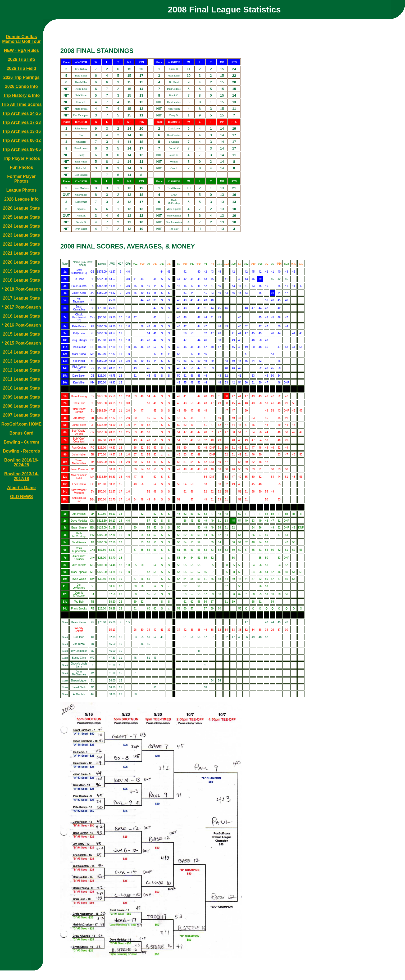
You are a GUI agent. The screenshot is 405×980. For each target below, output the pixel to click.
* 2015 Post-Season (21, 343)
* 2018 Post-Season (21, 289)
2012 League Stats (21, 370)
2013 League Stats (21, 361)
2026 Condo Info (21, 86)
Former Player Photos (21, 179)
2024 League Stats (21, 226)
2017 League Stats (21, 298)
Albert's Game (21, 488)
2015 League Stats (21, 334)
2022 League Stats (21, 244)
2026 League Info (21, 199)
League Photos (22, 190)
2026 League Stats (21, 208)
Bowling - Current (21, 442)
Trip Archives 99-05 (21, 149)
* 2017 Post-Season (21, 307)
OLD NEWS (21, 497)
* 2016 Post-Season (21, 325)
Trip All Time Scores (22, 104)
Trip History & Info (22, 95)
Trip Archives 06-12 (21, 140)
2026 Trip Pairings (22, 77)
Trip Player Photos (21, 158)
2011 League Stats (21, 379)
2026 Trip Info (21, 59)
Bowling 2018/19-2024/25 (21, 462)
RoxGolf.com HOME (21, 424)
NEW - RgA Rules (21, 50)
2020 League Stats (21, 262)
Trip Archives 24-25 (21, 113)
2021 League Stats (21, 253)
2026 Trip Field (21, 68)
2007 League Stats (21, 415)
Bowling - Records (21, 451)
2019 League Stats (21, 271)
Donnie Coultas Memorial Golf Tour (21, 39)
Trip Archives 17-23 (21, 122)
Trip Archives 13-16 (21, 131)
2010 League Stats (21, 388)
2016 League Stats (21, 316)
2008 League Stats (21, 406)
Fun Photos (21, 167)
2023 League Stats (21, 235)
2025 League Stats (21, 217)
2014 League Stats (21, 352)
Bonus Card (22, 433)
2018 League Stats (21, 280)
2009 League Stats (21, 397)
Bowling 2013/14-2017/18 (21, 476)
